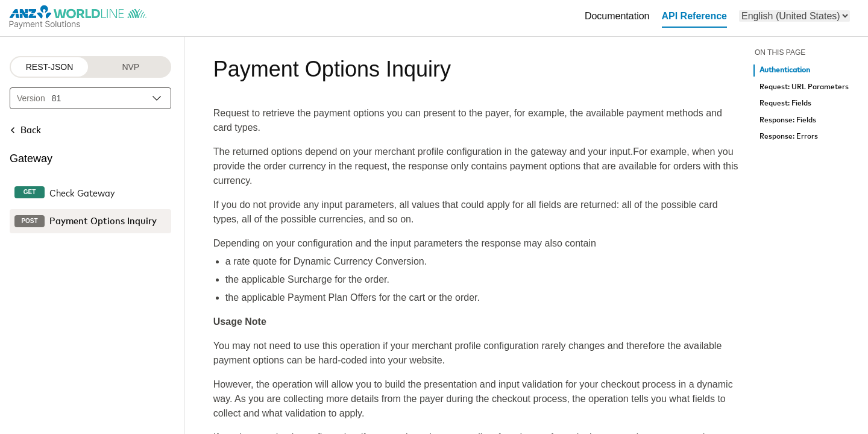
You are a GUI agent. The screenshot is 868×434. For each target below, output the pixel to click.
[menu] (794, 16)
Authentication (785, 70)
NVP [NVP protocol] (131, 67)
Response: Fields (788, 120)
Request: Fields (785, 103)
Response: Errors (789, 137)
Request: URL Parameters (804, 87)
